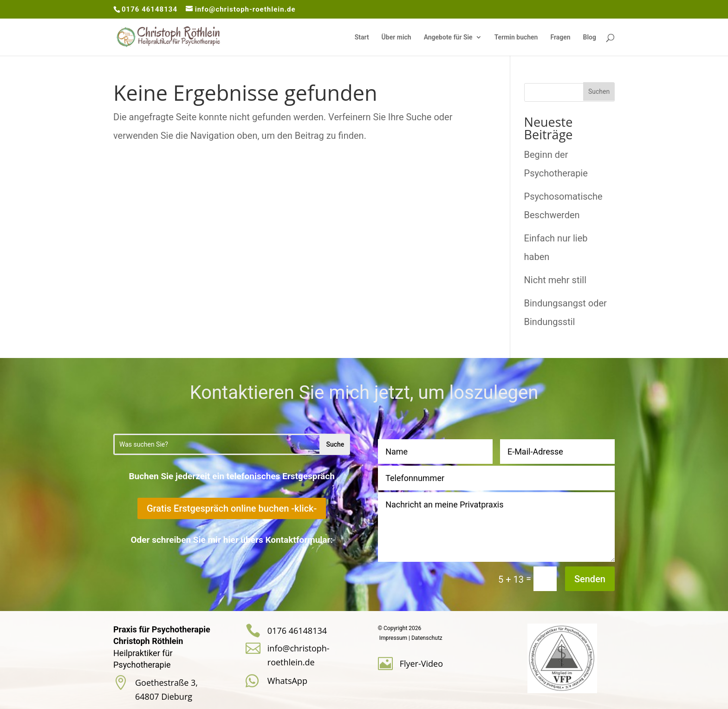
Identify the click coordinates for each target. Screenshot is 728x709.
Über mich (396, 37)
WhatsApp (287, 681)
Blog (590, 37)
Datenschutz (427, 638)
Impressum (393, 638)
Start (362, 37)
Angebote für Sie (448, 37)
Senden (590, 579)
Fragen (560, 37)
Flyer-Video (421, 663)
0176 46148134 (149, 9)
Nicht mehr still (555, 280)
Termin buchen (516, 37)
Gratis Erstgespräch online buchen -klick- (232, 508)
